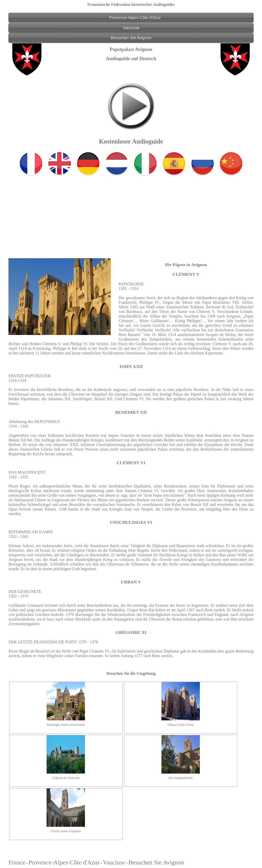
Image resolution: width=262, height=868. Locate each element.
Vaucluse (131, 28)
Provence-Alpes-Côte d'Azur (135, 18)
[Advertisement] (131, 213)
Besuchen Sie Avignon (131, 38)
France (17, 862)
